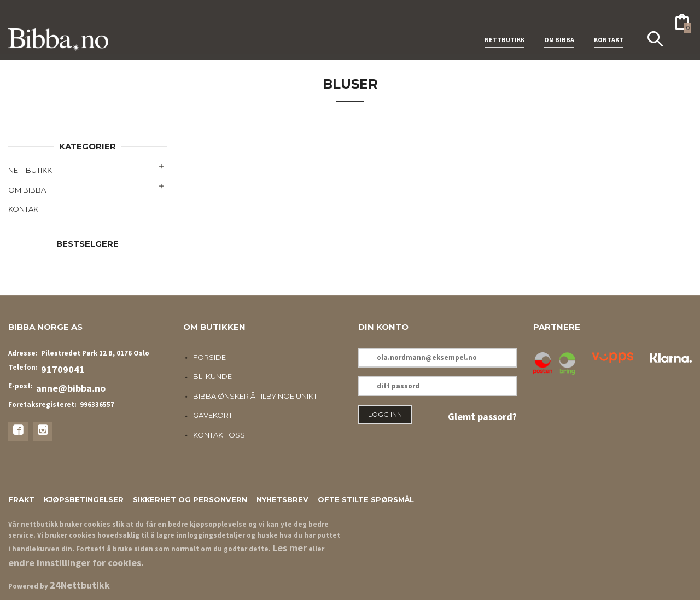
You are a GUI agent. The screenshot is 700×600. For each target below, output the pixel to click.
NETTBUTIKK (504, 27)
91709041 (63, 369)
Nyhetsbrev (282, 499)
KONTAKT (609, 27)
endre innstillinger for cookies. (76, 563)
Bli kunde (212, 376)
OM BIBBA (559, 27)
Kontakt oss (219, 435)
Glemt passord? (482, 416)
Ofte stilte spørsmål (366, 499)
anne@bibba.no (71, 388)
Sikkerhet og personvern (190, 499)
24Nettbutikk (80, 585)
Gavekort (213, 415)
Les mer (290, 548)
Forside (209, 357)
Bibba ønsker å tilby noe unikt (255, 396)
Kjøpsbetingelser (84, 499)
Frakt (21, 499)
